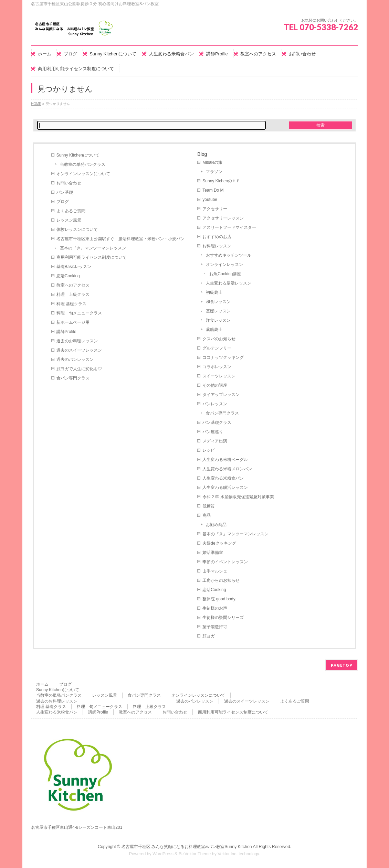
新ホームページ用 (73, 322)
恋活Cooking (68, 276)
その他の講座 (215, 385)
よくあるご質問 (71, 211)
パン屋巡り (213, 432)
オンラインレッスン (224, 265)
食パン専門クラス (73, 378)
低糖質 (209, 506)
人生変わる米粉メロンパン (227, 469)
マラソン (214, 172)
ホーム (42, 684)
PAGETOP (342, 665)
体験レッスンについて (77, 229)
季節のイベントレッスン (225, 562)
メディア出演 (215, 441)
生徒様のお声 (215, 608)
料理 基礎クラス (71, 304)
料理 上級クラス (73, 294)
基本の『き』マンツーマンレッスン (93, 248)
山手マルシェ (215, 571)
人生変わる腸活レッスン (229, 283)
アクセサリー (215, 209)
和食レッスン (218, 302)
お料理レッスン (217, 246)
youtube (210, 200)
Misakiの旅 (212, 162)
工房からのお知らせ (221, 580)
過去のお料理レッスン (77, 341)
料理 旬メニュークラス (79, 313)
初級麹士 (214, 292)
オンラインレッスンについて (83, 174)
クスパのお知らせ (219, 339)
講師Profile (66, 332)
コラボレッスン (217, 367)
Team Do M (213, 190)
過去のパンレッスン (75, 360)
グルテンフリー (217, 348)
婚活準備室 (213, 553)
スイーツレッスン (219, 376)
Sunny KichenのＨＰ (221, 181)
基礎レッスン (218, 311)
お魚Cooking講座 (225, 274)
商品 (207, 515)
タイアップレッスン (221, 395)
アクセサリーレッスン (223, 218)
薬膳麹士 (214, 330)
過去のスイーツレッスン (79, 350)
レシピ (209, 450)
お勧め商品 (216, 525)
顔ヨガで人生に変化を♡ (79, 369)
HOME (36, 104)
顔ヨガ (209, 636)
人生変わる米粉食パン (223, 478)
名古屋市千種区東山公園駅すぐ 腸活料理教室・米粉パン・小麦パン (120, 239)
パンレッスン (215, 404)
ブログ (63, 202)
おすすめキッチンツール (229, 255)
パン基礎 (65, 192)
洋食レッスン (218, 320)
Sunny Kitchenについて (78, 155)
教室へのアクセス (73, 285)
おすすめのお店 (217, 237)
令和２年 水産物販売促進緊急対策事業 (238, 497)
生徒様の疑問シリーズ (223, 618)
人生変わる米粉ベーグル (225, 460)
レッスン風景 (69, 220)
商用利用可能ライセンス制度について (92, 257)
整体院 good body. (219, 599)
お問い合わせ (69, 183)
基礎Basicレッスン (74, 267)
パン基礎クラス (217, 422)
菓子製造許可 (215, 627)
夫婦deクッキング (219, 543)
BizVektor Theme (195, 854)
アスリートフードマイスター (229, 227)
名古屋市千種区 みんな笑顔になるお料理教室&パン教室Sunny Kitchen (187, 847)
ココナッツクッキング (223, 357)
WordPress (163, 854)
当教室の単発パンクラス (83, 164)
